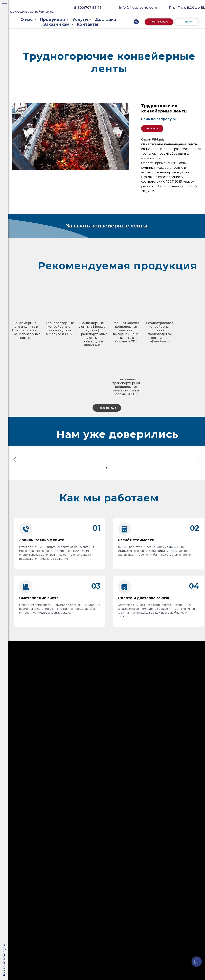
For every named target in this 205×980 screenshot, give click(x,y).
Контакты (87, 24)
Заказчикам (57, 24)
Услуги (81, 19)
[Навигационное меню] (4, 5)
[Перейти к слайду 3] (110, 468)
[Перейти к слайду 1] (104, 468)
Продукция (53, 19)
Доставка (106, 19)
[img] (31, 5)
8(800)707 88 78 (88, 8)
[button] (159, 22)
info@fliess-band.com (138, 8)
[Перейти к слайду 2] (107, 468)
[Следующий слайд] (199, 459)
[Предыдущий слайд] (15, 459)
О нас (27, 19)
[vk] (136, 22)
